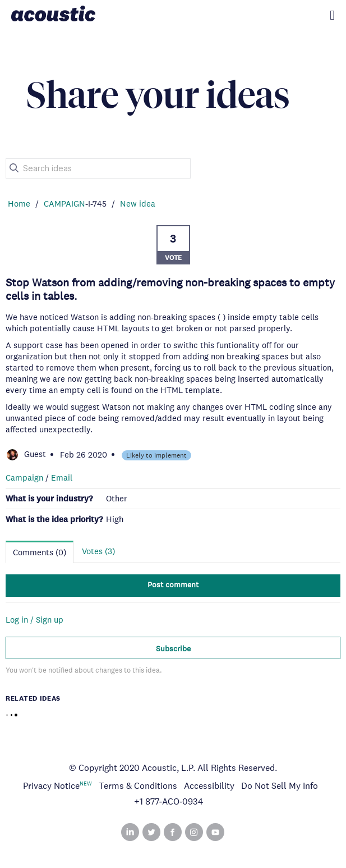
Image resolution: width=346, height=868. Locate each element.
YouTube (215, 832)
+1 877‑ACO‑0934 (169, 802)
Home (19, 204)
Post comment (173, 584)
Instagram (194, 832)
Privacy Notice (51, 786)
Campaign (24, 478)
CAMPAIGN (64, 204)
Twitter (151, 832)
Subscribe (173, 648)
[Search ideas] (98, 168)
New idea (138, 204)
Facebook (173, 832)
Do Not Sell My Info (280, 786)
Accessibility (209, 786)
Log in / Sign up (34, 620)
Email (62, 478)
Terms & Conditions (138, 786)
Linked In (130, 832)
